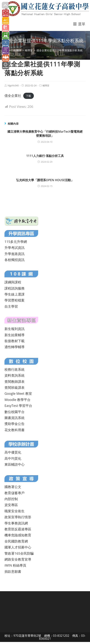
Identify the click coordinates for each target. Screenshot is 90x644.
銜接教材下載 (15, 341)
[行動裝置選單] (79, 24)
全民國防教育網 (16, 541)
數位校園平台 (15, 412)
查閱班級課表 (15, 387)
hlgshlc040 (13, 86)
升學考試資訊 (15, 248)
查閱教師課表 (15, 382)
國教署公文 (13, 487)
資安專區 (11, 505)
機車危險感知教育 (18, 535)
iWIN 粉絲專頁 (15, 565)
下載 (28, 96)
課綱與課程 (13, 282)
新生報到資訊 (15, 329)
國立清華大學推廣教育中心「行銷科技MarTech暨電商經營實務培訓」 (45, 134)
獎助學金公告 (15, 424)
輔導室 (46, 86)
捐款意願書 (13, 571)
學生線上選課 (15, 294)
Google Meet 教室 (18, 393)
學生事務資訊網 (16, 523)
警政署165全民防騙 (19, 553)
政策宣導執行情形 (18, 517)
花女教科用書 (15, 430)
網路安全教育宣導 (18, 559)
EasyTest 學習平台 (18, 406)
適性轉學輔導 (15, 347)
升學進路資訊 (15, 254)
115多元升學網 (16, 242)
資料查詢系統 (15, 375)
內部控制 (11, 499)
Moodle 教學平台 (17, 400)
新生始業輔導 (15, 335)
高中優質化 (13, 452)
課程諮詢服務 (15, 288)
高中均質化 (13, 458)
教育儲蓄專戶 (15, 493)
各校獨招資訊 (15, 260)
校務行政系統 (15, 369)
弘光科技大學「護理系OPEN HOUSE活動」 (45, 180)
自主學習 (11, 306)
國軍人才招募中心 (18, 547)
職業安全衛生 (15, 511)
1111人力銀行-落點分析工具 (45, 156)
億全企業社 (13, 96)
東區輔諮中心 (15, 464)
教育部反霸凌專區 (18, 529)
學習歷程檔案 (15, 300)
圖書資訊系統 (15, 418)
